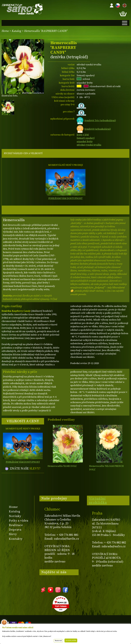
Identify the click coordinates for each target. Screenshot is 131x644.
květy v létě (83, 135)
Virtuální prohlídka (98, 500)
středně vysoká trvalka (89, 145)
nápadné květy (85, 142)
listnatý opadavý (86, 138)
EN (124, 5)
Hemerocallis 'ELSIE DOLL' (62, 466)
